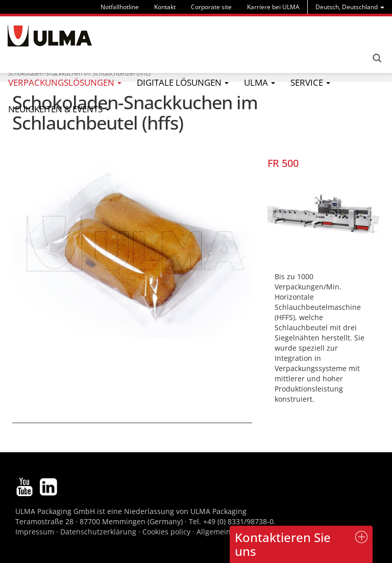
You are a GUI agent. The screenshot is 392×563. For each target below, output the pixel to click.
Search (377, 58)
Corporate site (211, 7)
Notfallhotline (120, 7)
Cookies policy (166, 532)
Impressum (35, 532)
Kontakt (165, 7)
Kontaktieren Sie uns (283, 544)
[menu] (350, 7)
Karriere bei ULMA (273, 7)
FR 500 (283, 163)
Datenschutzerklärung (99, 532)
